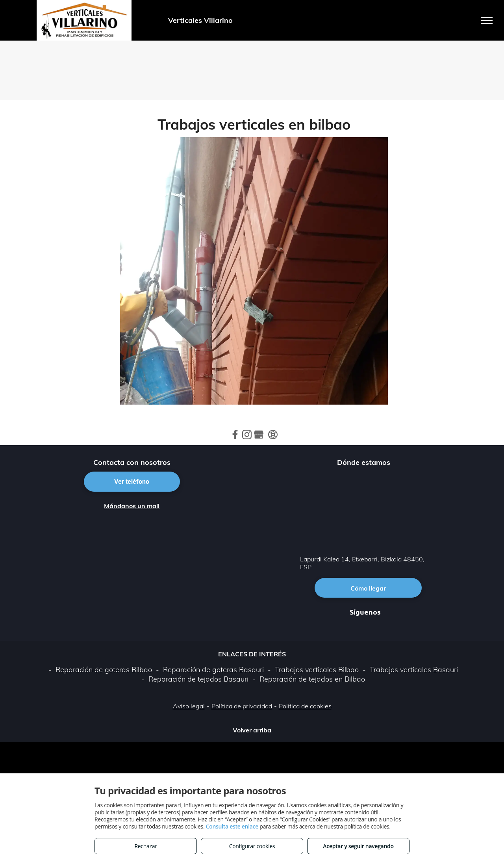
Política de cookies (305, 706)
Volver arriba (252, 730)
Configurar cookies (252, 846)
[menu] (487, 20)
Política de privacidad (242, 706)
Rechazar (145, 846)
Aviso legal (189, 706)
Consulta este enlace (232, 826)
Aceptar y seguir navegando (358, 846)
